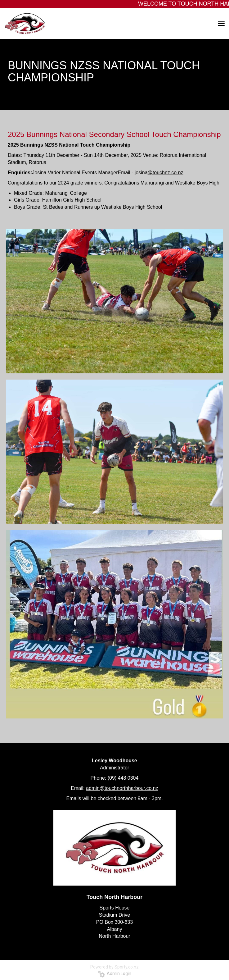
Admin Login (115, 973)
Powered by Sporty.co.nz (115, 967)
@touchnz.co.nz (166, 173)
